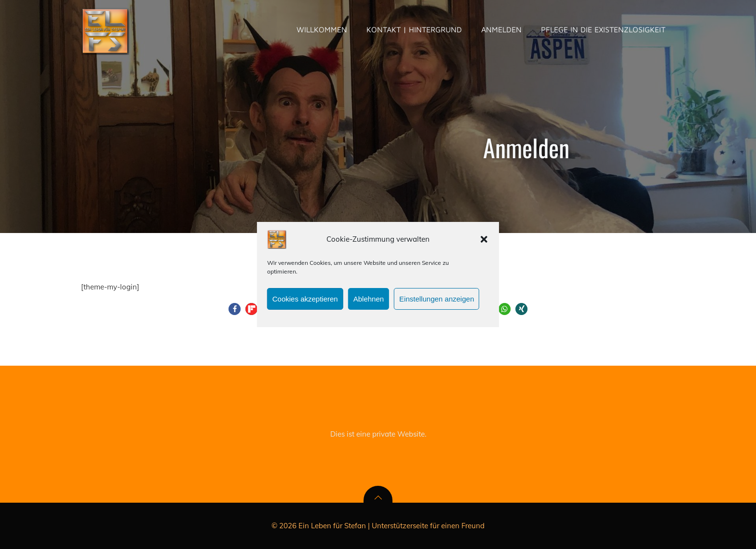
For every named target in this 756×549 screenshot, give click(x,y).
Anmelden (501, 29)
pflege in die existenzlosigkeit (603, 29)
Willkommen (322, 29)
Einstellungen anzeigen (437, 303)
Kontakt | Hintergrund (414, 29)
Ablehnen (369, 303)
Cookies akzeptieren (305, 303)
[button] (484, 244)
